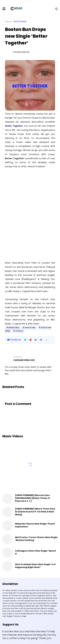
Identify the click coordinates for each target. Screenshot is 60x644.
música (19, 331)
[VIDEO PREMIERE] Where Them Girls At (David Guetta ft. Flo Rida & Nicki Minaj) (35, 512)
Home (8, 22)
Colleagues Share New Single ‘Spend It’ (35, 552)
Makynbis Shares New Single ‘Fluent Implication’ (35, 525)
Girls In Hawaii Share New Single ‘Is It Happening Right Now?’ (35, 566)
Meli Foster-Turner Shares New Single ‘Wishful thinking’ (36, 539)
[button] (46, 340)
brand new (30, 328)
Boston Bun (20, 22)
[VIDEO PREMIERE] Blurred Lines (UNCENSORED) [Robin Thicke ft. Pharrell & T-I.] (33, 498)
